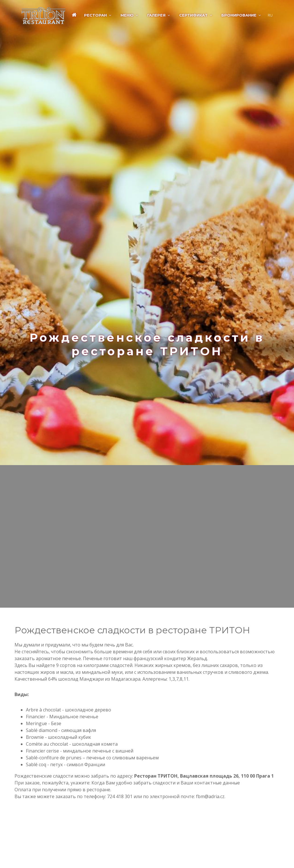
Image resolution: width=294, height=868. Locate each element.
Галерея (156, 15)
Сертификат (193, 15)
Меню (127, 15)
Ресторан (95, 15)
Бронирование (239, 15)
